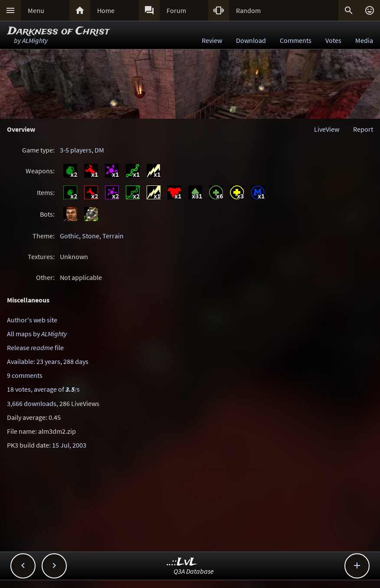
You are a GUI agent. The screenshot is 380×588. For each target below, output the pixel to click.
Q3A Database (194, 571)
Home (106, 10)
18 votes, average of (43, 389)
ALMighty (35, 40)
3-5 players (76, 150)
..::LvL (182, 562)
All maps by (37, 334)
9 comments (25, 375)
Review (212, 40)
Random (248, 10)
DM (99, 150)
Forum (176, 10)
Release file (35, 348)
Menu (36, 10)
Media (364, 40)
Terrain (113, 236)
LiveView (327, 129)
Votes (333, 40)
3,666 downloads (32, 403)
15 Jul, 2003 (69, 445)
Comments (296, 40)
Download (251, 40)
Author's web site (32, 320)
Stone (91, 236)
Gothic (69, 236)
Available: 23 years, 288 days (48, 361)
